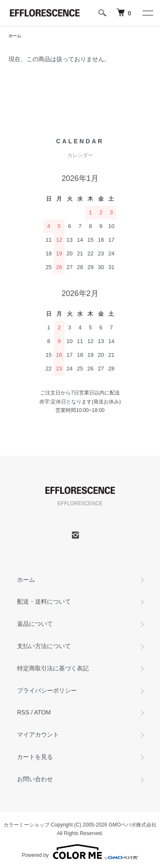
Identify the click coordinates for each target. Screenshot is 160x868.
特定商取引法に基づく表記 (53, 668)
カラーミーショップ (26, 825)
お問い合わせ (35, 779)
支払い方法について (44, 646)
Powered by (80, 852)
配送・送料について (44, 601)
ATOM (42, 712)
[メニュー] (147, 13)
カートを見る (35, 757)
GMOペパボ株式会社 (133, 825)
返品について (35, 624)
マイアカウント (38, 735)
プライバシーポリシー (47, 690)
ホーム (15, 36)
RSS (23, 712)
